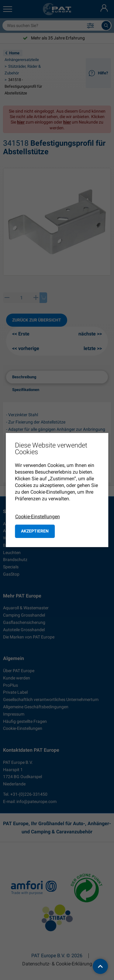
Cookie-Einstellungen (38, 517)
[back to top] (100, 966)
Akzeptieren (35, 531)
